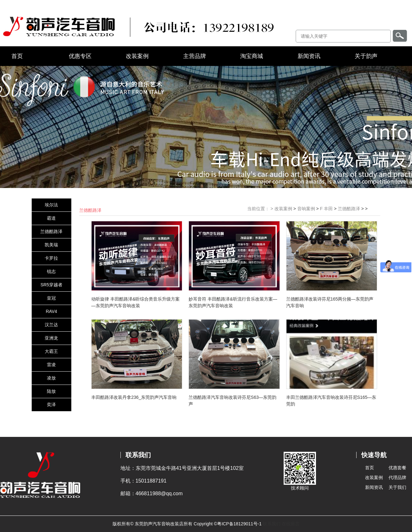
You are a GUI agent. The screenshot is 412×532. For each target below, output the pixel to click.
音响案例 (306, 209)
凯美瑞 (51, 245)
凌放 (51, 378)
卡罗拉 (51, 258)
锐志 (51, 271)
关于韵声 (366, 56)
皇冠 (51, 298)
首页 (17, 56)
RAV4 (51, 311)
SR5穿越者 (51, 285)
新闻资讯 (309, 56)
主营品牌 (195, 56)
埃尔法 (51, 205)
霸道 (51, 218)
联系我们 (272, 524)
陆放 (51, 391)
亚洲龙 (51, 338)
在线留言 (291, 524)
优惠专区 (80, 56)
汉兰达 (51, 325)
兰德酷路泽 (51, 231)
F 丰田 (326, 209)
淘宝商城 (252, 56)
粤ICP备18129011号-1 (239, 524)
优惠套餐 (397, 468)
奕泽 (51, 405)
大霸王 (51, 351)
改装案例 (137, 56)
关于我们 (397, 487)
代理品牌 (397, 477)
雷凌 (51, 365)
